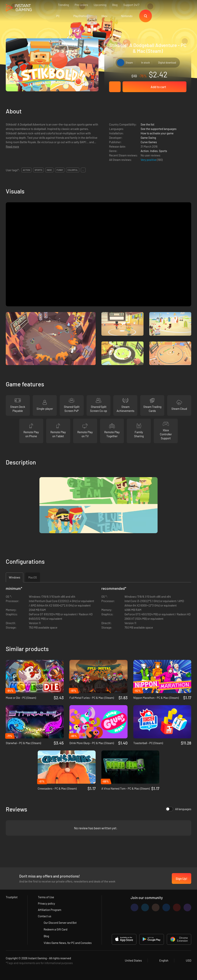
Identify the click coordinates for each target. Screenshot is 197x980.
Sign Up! (182, 878)
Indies (154, 151)
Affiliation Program (50, 910)
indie (49, 170)
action (26, 170)
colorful (73, 170)
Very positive (149, 160)
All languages (178, 809)
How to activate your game (157, 133)
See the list (147, 124)
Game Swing (148, 138)
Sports (163, 151)
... (83, 170)
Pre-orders (81, 5)
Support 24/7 (131, 5)
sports (38, 170)
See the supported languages (159, 129)
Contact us (45, 916)
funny (60, 170)
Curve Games (149, 142)
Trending (63, 5)
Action (145, 151)
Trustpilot (12, 897)
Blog (115, 5)
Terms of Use (46, 897)
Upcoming (100, 5)
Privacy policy (46, 903)
